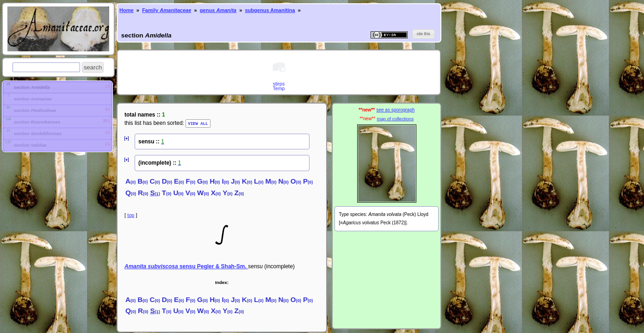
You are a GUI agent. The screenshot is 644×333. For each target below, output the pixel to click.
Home (127, 10)
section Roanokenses (36, 122)
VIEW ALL (198, 123)
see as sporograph (395, 110)
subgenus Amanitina (270, 10)
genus (218, 10)
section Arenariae (32, 99)
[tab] (57, 87)
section (31, 87)
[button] (93, 67)
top (131, 215)
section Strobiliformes (37, 134)
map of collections (395, 119)
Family (167, 10)
